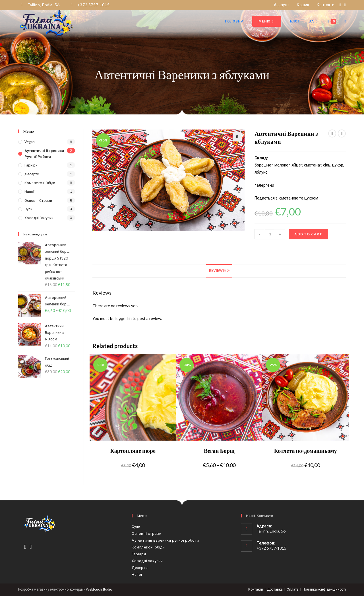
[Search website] (345, 21)
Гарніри (31, 165)
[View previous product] (332, 133)
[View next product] (342, 133)
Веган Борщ (219, 451)
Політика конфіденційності (324, 589)
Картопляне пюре (133, 451)
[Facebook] (25, 546)
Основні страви (38, 200)
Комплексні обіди (40, 183)
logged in (124, 318)
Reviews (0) (219, 271)
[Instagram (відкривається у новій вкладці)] (344, 5)
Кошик (303, 5)
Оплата (293, 589)
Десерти (32, 174)
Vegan (30, 142)
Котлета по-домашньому (306, 451)
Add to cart (308, 234)
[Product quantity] (270, 234)
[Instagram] (31, 546)
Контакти (326, 5)
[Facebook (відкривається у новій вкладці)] (340, 5)
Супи (28, 209)
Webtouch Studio (99, 589)
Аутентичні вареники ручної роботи (44, 154)
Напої (29, 192)
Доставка (275, 589)
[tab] (219, 271)
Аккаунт (282, 5)
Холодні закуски (39, 218)
